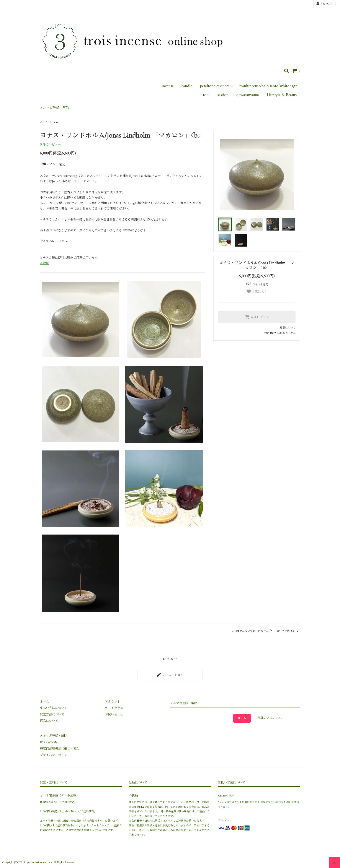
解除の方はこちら (270, 718)
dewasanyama (248, 95)
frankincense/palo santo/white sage (268, 86)
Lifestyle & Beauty (282, 95)
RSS (42, 742)
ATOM (53, 742)
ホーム (44, 122)
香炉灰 (44, 263)
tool (206, 95)
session (223, 95)
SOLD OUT (257, 317)
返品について (288, 328)
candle (187, 86)
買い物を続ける (288, 631)
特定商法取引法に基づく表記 (60, 749)
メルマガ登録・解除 (55, 108)
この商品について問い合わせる (253, 631)
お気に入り (257, 291)
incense (168, 86)
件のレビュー (50, 145)
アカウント (327, 4)
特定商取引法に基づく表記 (280, 333)
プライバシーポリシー (55, 755)
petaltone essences (215, 86)
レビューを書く (170, 675)
